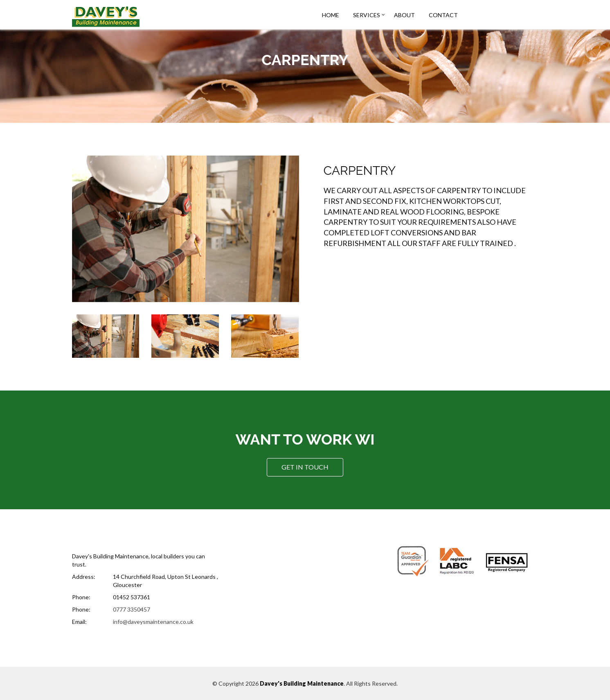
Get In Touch (305, 467)
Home (331, 15)
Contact (443, 15)
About (404, 15)
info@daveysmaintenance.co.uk (153, 622)
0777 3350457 (132, 609)
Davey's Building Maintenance (302, 683)
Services (367, 15)
